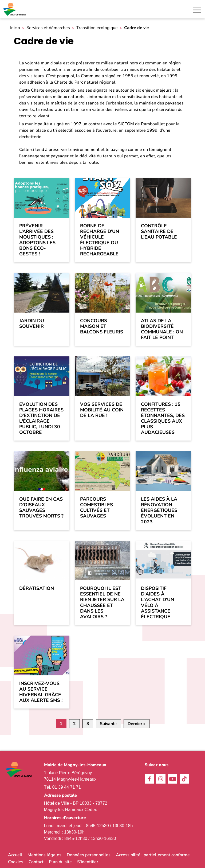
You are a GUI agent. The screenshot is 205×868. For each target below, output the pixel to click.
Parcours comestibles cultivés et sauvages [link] (96, 508)
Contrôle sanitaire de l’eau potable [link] (159, 231)
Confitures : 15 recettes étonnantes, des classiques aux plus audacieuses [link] (163, 419)
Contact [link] (36, 862)
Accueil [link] (15, 855)
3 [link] (88, 724)
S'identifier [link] (88, 862)
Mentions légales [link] (44, 855)
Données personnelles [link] (89, 855)
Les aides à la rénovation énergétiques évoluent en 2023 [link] (159, 511)
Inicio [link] (15, 28)
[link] (15, 9)
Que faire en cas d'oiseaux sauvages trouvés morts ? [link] (41, 508)
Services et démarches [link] (48, 28)
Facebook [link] (149, 779)
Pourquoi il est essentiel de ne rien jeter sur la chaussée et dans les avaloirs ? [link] (102, 603)
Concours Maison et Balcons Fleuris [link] (102, 326)
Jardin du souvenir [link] (32, 324)
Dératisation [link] (37, 588)
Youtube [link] (173, 779)
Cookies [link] (16, 862)
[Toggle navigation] (197, 10)
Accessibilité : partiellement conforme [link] (153, 855)
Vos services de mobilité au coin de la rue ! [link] (102, 410)
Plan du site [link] (60, 862)
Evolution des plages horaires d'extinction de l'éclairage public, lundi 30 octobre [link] (41, 419)
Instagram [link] (161, 779)
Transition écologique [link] (97, 28)
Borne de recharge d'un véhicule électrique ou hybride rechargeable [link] (100, 240)
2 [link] (74, 724)
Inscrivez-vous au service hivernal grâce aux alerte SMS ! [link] (41, 692)
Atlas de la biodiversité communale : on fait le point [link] (162, 329)
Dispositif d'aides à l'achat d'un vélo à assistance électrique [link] (157, 603)
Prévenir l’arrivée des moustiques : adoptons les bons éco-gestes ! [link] (37, 240)
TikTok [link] (184, 779)
